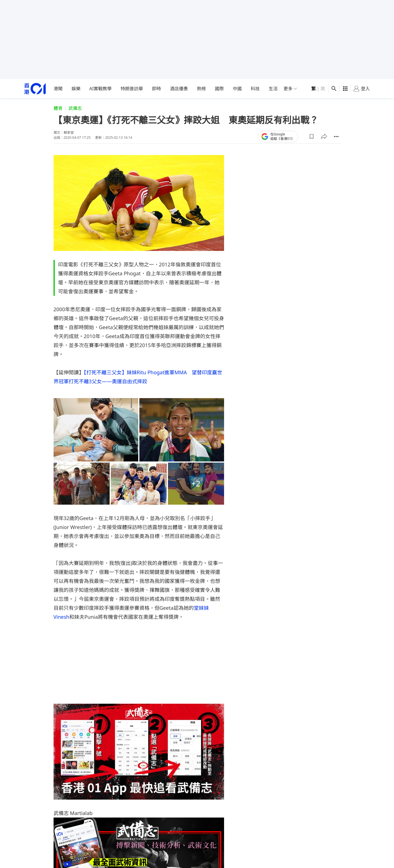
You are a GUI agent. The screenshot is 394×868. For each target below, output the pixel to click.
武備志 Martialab (73, 813)
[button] (312, 137)
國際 (219, 89)
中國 (237, 89)
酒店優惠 (179, 89)
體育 (58, 108)
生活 (273, 89)
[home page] (35, 89)
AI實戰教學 (101, 89)
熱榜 (201, 89)
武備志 (75, 108)
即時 (156, 89)
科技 (255, 89)
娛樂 (76, 89)
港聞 (58, 89)
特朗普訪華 (132, 89)
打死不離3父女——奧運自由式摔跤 (108, 381)
